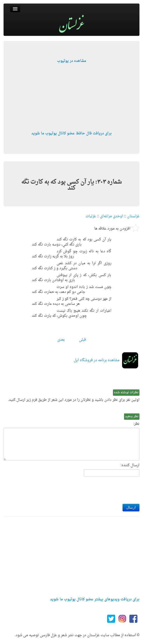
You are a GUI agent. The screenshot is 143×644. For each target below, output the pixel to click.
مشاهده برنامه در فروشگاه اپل (97, 360)
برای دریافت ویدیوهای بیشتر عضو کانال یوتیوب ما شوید (95, 599)
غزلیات (91, 216)
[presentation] (101, 489)
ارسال (131, 507)
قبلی (82, 340)
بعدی (61, 340)
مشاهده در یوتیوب (72, 61)
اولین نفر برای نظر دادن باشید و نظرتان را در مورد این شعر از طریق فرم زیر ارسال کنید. (74, 400)
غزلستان (133, 216)
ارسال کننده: (130, 465)
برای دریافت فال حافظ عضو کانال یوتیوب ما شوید (71, 133)
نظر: (136, 424)
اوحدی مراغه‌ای (112, 216)
